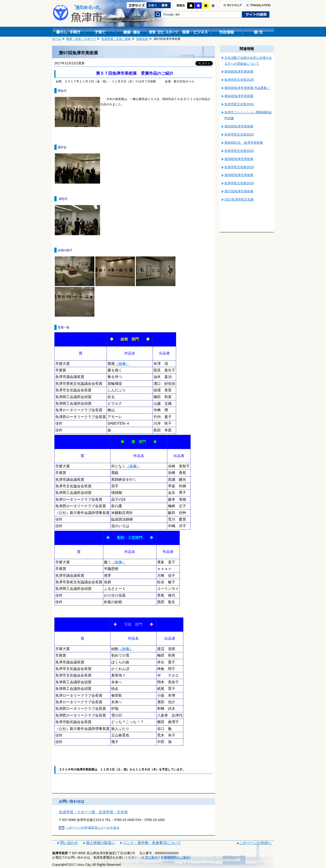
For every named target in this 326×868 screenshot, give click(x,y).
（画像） (122, 364)
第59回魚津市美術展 (239, 159)
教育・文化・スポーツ (81, 39)
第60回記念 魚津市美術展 (244, 143)
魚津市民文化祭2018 (239, 183)
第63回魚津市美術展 (239, 126)
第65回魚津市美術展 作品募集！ (247, 88)
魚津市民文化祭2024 (239, 104)
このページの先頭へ (255, 843)
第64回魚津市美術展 (239, 96)
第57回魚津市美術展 (239, 191)
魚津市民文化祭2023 (239, 134)
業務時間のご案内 (177, 857)
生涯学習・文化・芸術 (116, 39)
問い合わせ (69, 843)
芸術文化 (142, 39)
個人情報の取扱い (101, 843)
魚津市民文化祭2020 (239, 151)
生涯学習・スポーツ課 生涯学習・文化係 (93, 812)
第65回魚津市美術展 (239, 72)
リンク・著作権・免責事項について (152, 843)
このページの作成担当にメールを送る (93, 827)
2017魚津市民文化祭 (239, 199)
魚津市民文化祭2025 (239, 80)
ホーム (56, 39)
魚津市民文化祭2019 (239, 167)
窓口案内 (151, 857)
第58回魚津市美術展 (239, 175)
